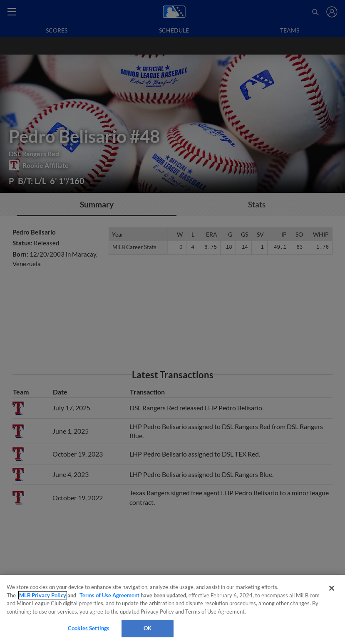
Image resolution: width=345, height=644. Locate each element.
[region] (172, 609)
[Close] (332, 588)
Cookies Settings (89, 628)
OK (148, 628)
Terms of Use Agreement (109, 595)
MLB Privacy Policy (43, 595)
